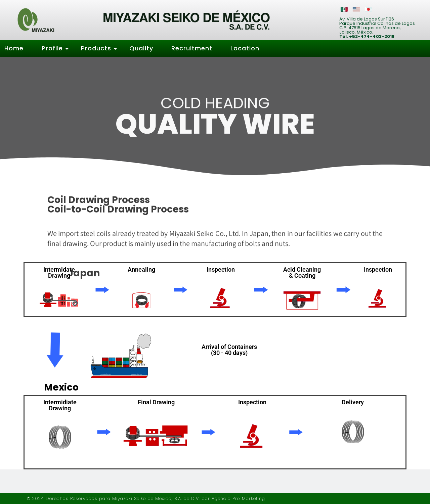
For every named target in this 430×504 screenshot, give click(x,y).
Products (98, 48)
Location (245, 48)
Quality (141, 48)
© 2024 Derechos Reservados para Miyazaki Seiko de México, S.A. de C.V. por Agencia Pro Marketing (146, 498)
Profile (54, 48)
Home (14, 48)
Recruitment (192, 48)
